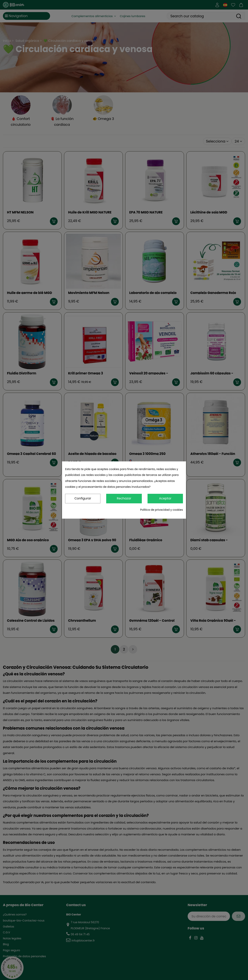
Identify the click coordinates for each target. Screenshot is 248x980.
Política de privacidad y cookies (161, 510)
